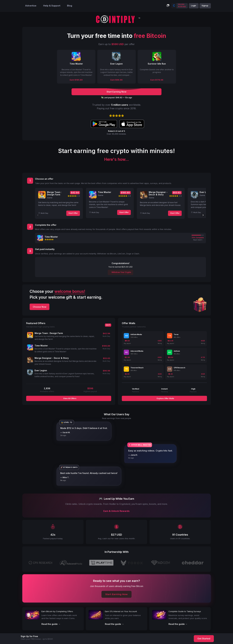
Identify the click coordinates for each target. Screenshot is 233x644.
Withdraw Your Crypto (121, 272)
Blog (70, 6)
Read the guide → (51, 624)
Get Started (204, 639)
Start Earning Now (117, 594)
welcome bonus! (70, 291)
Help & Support (52, 6)
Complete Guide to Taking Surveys (185, 611)
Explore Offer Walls (165, 398)
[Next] (203, 215)
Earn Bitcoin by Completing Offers (57, 611)
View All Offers (70, 398)
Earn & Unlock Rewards (117, 511)
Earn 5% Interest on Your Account (121, 611)
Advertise (31, 6)
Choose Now (40, 307)
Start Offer (73, 213)
